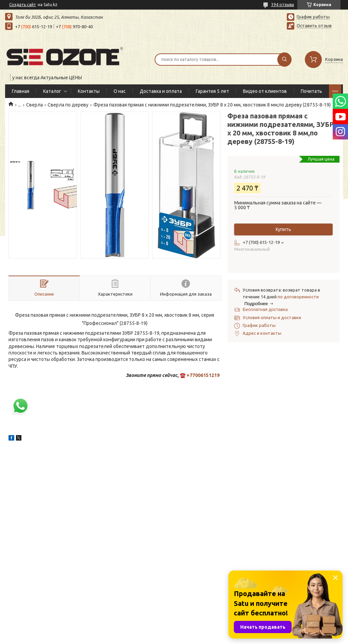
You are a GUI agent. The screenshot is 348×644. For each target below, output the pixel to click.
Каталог (52, 91)
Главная (21, 91)
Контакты (89, 91)
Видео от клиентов (265, 91)
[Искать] (284, 60)
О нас (120, 91)
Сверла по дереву (68, 105)
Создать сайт (23, 5)
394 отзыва (283, 5)
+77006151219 (203, 375)
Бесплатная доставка (265, 309)
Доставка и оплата (161, 91)
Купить (283, 229)
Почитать (311, 91)
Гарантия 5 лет (212, 91)
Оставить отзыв (314, 26)
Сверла (34, 105)
